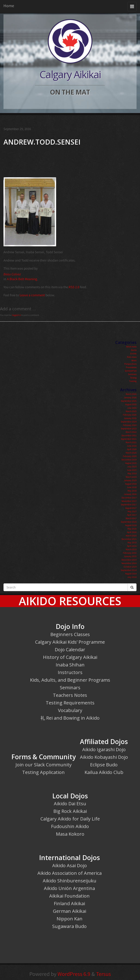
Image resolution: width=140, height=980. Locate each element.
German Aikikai (70, 911)
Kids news (132, 357)
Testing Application (43, 772)
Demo (134, 350)
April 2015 (132, 546)
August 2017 (131, 508)
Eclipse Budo (104, 765)
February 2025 (130, 415)
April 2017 (132, 515)
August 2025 (131, 404)
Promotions (131, 367)
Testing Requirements (70, 703)
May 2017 (132, 511)
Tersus (103, 974)
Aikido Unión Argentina (69, 888)
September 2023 (129, 429)
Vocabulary (70, 710)
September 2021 (129, 439)
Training (133, 381)
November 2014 (129, 563)
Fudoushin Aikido (70, 826)
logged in (16, 315)
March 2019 (131, 477)
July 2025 (132, 408)
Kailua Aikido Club (104, 772)
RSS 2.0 (74, 287)
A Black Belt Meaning (22, 279)
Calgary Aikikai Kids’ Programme (70, 642)
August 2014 (131, 574)
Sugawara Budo (69, 926)
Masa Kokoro (70, 834)
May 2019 (132, 473)
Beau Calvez (12, 274)
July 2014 (132, 577)
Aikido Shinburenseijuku (70, 881)
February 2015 (130, 553)
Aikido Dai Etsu (70, 804)
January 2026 (130, 397)
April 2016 (132, 532)
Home (9, 6)
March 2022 (131, 432)
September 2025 (129, 401)
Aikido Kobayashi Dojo (104, 757)
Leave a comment (32, 295)
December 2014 (129, 560)
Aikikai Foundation (69, 896)
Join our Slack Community (44, 765)
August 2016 (131, 525)
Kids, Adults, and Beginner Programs (70, 680)
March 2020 (131, 453)
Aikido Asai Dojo (70, 865)
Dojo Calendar (70, 650)
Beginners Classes (70, 634)
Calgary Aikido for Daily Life (70, 819)
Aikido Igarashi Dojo (104, 749)
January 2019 (130, 480)
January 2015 (130, 556)
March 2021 (131, 442)
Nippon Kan (70, 919)
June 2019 (132, 470)
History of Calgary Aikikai (70, 657)
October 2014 (130, 567)
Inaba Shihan (70, 665)
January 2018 (130, 494)
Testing (133, 378)
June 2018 (132, 487)
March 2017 (131, 518)
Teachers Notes (70, 695)
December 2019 (129, 460)
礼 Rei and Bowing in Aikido (70, 718)
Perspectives (130, 364)
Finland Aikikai (69, 903)
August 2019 (131, 463)
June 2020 (132, 446)
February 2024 (130, 425)
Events (133, 353)
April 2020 (132, 449)
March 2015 (131, 549)
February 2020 (130, 456)
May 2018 (132, 491)
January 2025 (130, 418)
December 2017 (129, 498)
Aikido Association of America (70, 873)
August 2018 (131, 484)
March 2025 (131, 411)
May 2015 (132, 542)
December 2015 (129, 539)
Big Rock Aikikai (70, 811)
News (134, 360)
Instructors (70, 672)
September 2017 (129, 505)
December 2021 (129, 435)
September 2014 (129, 570)
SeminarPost (131, 371)
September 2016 (129, 522)
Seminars (132, 374)
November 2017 (129, 501)
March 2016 (131, 536)
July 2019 (132, 467)
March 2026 (131, 394)
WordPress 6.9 (74, 974)
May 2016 (132, 529)
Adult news (131, 347)
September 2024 (129, 422)
